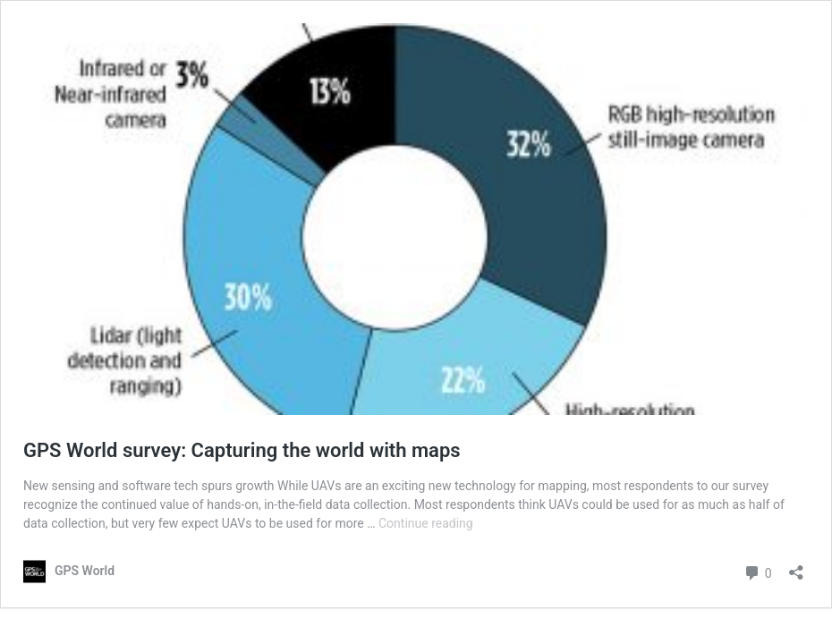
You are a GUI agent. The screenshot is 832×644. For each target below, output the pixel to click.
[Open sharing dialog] (796, 567)
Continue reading (426, 523)
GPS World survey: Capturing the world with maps (242, 450)
